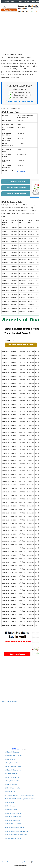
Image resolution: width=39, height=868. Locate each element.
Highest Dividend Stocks (13, 770)
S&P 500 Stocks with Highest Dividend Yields (19, 795)
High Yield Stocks (11, 802)
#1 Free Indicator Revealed (16, 182)
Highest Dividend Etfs (12, 752)
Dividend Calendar (23, 2)
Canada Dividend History (13, 838)
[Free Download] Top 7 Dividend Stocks (19, 101)
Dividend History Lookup (13, 813)
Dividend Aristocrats (12, 810)
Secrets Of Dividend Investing (16, 194)
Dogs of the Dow (10, 792)
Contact (34, 862)
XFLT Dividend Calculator (9, 701)
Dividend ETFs (10, 759)
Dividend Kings (10, 806)
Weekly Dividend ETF (12, 781)
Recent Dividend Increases (14, 817)
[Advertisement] (19, 33)
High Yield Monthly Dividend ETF (16, 828)
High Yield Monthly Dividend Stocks (16, 831)
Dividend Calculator (11, 784)
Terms (16, 862)
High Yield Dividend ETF (13, 824)
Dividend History (8, 2)
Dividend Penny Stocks (13, 788)
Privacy (21, 862)
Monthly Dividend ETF (12, 777)
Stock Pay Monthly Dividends (16, 188)
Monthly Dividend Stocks (13, 766)
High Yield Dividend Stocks (14, 820)
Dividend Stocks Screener (13, 756)
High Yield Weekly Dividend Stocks (16, 835)
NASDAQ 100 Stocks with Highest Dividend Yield (21, 799)
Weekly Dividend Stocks (13, 763)
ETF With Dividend (11, 774)
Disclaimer (28, 862)
